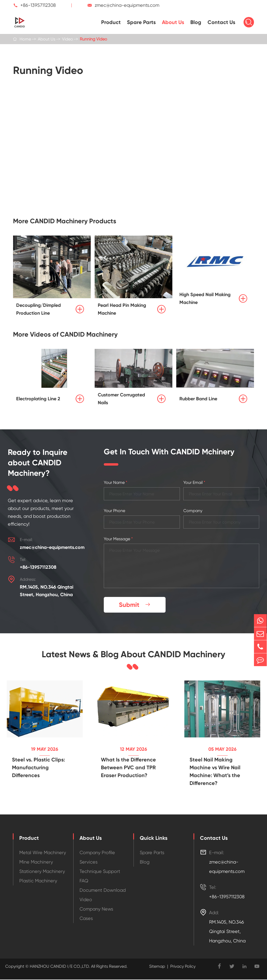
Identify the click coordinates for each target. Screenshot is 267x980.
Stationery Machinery (42, 872)
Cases (86, 919)
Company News (96, 909)
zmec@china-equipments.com (127, 5)
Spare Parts (141, 22)
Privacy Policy (183, 967)
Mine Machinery (36, 862)
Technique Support (100, 872)
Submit (135, 605)
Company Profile (97, 853)
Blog (196, 22)
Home (25, 39)
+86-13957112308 (38, 5)
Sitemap (157, 967)
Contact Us (221, 22)
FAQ (84, 881)
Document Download (103, 891)
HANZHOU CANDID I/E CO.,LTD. (59, 967)
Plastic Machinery (38, 881)
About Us (173, 22)
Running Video (93, 39)
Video (68, 39)
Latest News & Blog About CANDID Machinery (133, 655)
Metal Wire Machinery (43, 853)
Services (89, 862)
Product (111, 22)
